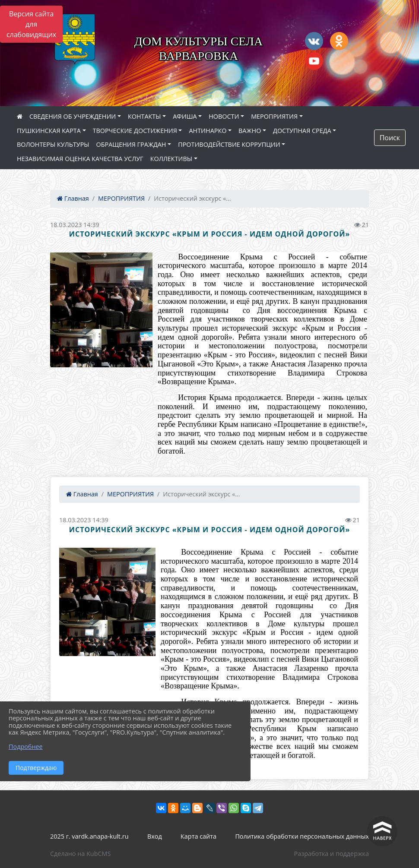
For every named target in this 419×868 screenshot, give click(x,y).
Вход (155, 836)
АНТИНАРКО (208, 131)
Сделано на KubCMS (80, 854)
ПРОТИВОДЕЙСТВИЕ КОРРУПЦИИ (229, 144)
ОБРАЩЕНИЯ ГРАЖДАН (131, 144)
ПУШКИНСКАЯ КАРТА (49, 131)
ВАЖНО (250, 131)
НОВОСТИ (224, 116)
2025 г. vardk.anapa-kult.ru (89, 836)
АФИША (185, 116)
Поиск (390, 138)
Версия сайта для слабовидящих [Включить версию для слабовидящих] (31, 24)
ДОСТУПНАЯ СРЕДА (302, 131)
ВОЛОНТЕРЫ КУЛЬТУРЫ (53, 144)
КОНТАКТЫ (144, 116)
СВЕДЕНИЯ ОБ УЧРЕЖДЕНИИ (73, 116)
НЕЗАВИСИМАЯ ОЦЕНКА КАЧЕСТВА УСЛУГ (80, 159)
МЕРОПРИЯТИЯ (274, 116)
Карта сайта (198, 836)
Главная (73, 198)
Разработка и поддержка (332, 854)
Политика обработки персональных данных (302, 836)
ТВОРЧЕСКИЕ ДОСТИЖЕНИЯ (135, 131)
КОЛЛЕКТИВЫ (171, 159)
